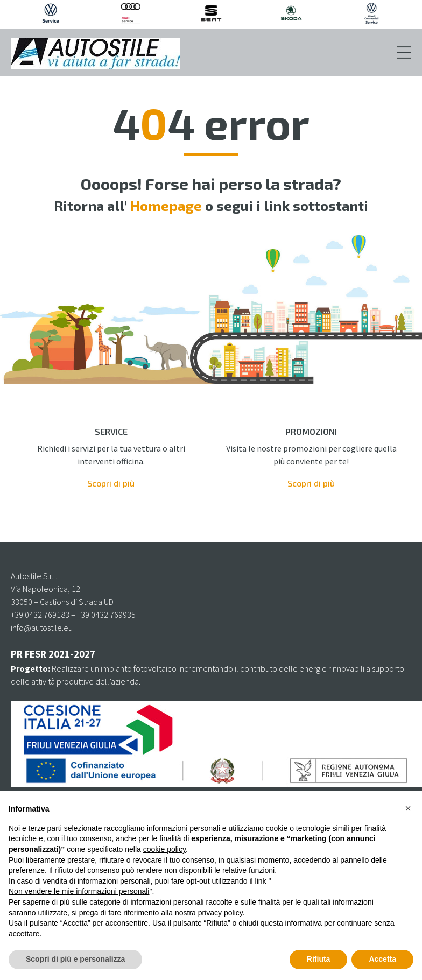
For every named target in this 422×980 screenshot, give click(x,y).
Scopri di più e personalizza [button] (75, 959)
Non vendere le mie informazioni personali (79, 891)
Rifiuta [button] (319, 959)
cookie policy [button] (164, 849)
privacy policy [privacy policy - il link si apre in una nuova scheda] (220, 913)
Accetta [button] (382, 959)
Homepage (166, 205)
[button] (408, 808)
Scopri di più (111, 483)
